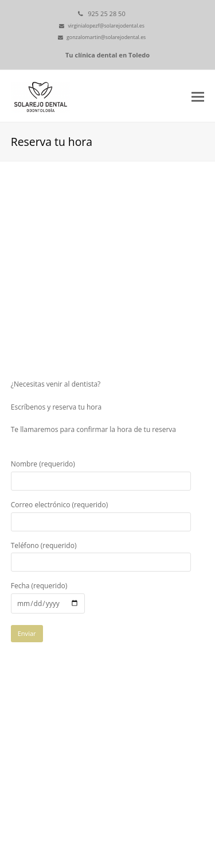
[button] (198, 96)
